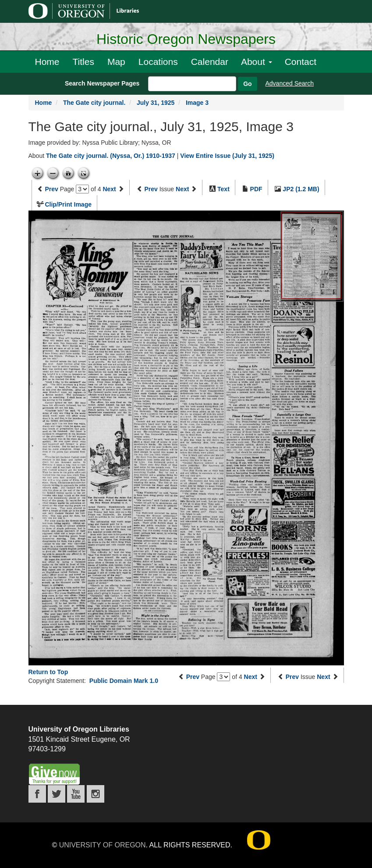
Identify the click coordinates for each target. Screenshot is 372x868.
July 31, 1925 (156, 103)
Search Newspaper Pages (102, 83)
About (257, 62)
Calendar (210, 62)
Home (47, 62)
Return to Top (48, 672)
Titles (83, 62)
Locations (158, 62)
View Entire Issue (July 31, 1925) (227, 156)
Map (116, 62)
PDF (256, 189)
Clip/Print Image (68, 204)
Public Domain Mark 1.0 (124, 681)
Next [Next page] (109, 189)
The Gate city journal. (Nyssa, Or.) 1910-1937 (111, 156)
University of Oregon (103, 845)
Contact (301, 62)
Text (223, 189)
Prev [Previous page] (51, 189)
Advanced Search (290, 83)
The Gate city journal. (94, 103)
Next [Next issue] (182, 189)
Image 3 (197, 103)
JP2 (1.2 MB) (301, 189)
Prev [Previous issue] (151, 189)
